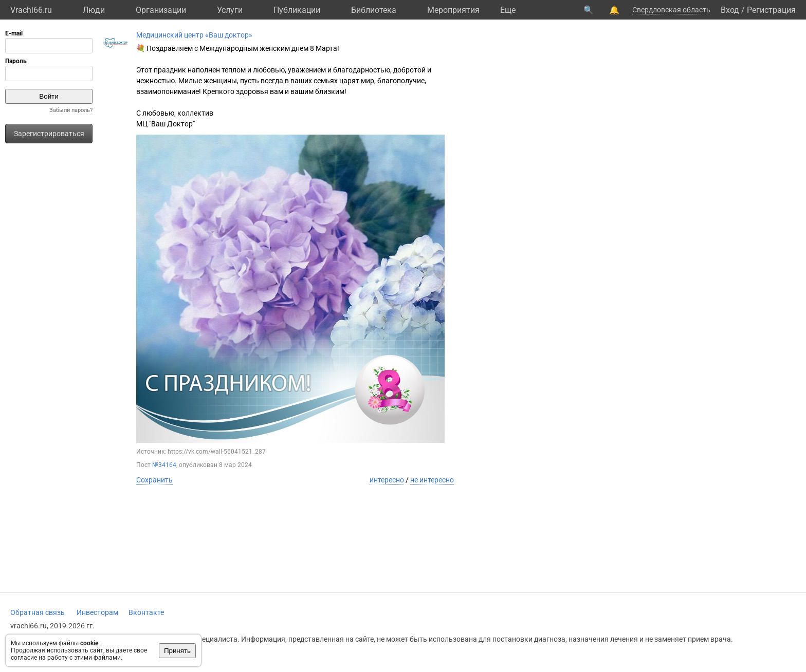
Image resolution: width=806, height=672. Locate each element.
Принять (177, 651)
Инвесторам (97, 612)
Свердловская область (671, 10)
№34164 (164, 465)
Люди (94, 10)
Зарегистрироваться (49, 134)
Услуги (230, 10)
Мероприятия (453, 10)
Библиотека (374, 10)
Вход (730, 10)
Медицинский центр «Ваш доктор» (194, 35)
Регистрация (771, 10)
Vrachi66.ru (31, 10)
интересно (387, 480)
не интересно (432, 480)
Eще (508, 10)
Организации (161, 10)
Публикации (297, 10)
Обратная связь (38, 612)
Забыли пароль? (71, 110)
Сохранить (154, 480)
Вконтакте (146, 612)
